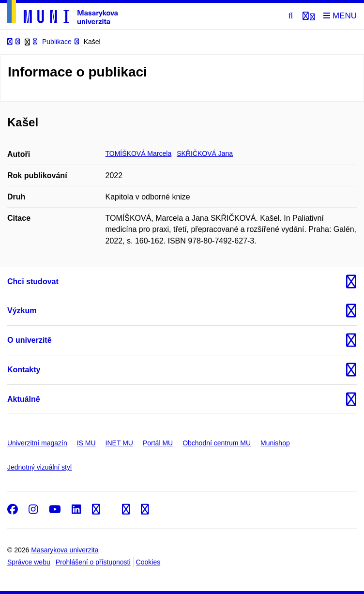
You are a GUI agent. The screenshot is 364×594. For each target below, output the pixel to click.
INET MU (119, 443)
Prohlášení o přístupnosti (93, 562)
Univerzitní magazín (37, 443)
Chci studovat (33, 282)
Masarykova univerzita (65, 550)
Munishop (275, 443)
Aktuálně (24, 399)
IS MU (86, 443)
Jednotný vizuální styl (39, 467)
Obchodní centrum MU (217, 443)
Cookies (148, 562)
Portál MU (158, 443)
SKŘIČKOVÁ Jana (205, 153)
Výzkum (22, 311)
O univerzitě (30, 340)
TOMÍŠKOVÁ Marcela (139, 153)
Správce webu (29, 562)
